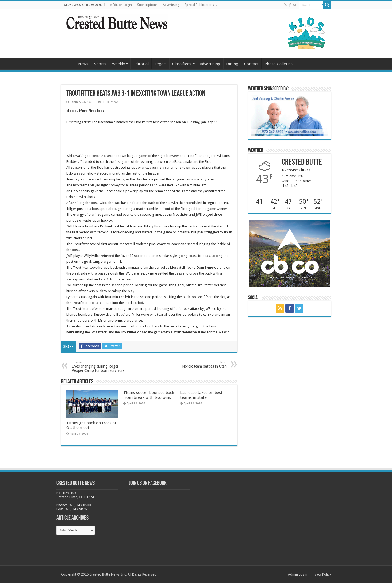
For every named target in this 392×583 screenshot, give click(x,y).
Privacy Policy (321, 574)
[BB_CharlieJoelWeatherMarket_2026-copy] (290, 115)
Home (68, 63)
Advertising (171, 5)
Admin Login (298, 574)
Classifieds (182, 64)
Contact (251, 64)
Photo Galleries (278, 64)
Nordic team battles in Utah (199, 364)
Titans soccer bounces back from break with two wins (149, 395)
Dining (232, 64)
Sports (100, 64)
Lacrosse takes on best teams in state (201, 395)
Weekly (118, 64)
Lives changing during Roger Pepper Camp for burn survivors (99, 367)
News (83, 64)
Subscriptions (147, 5)
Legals (160, 64)
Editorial (141, 64)
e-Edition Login (121, 5)
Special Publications (199, 5)
